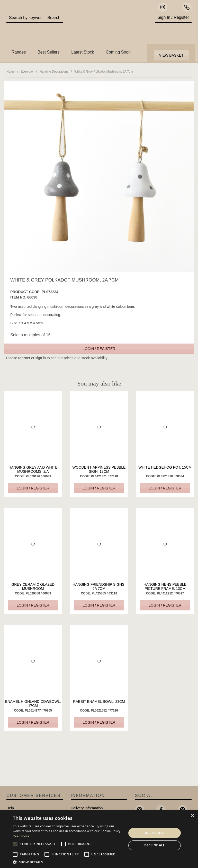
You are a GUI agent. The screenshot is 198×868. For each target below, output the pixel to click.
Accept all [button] (155, 833)
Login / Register (99, 349)
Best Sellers (48, 52)
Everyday (27, 72)
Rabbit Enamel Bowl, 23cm (99, 702)
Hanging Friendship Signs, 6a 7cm (99, 586)
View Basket (171, 55)
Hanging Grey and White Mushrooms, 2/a (33, 469)
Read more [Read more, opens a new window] (21, 836)
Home (11, 72)
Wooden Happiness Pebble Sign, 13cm (99, 469)
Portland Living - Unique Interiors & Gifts (107, 27)
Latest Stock (83, 52)
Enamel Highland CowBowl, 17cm (33, 704)
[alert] (99, 839)
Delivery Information (87, 808)
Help (10, 808)
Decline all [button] (155, 845)
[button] (68, 862)
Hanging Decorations (54, 72)
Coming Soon (118, 52)
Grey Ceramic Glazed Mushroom (33, 586)
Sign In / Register (173, 17)
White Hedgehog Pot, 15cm (165, 467)
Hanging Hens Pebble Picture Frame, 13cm (165, 586)
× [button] (192, 816)
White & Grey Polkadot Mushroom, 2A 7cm (104, 72)
